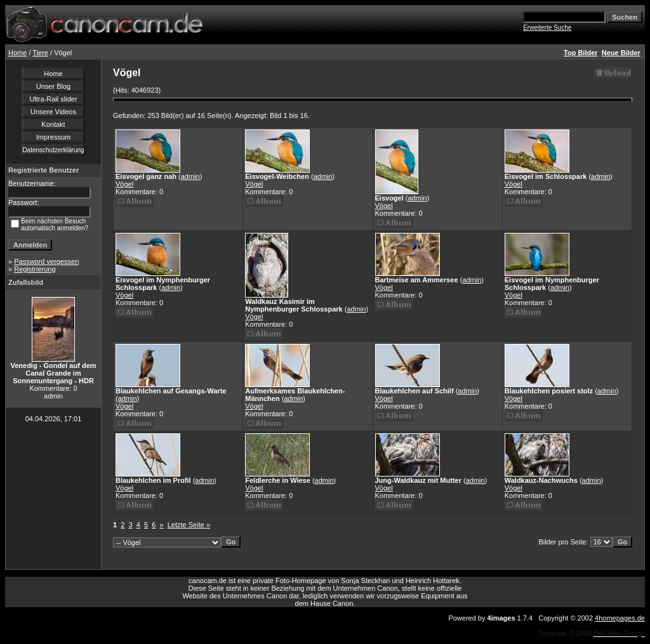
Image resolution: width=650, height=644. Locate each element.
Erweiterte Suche (547, 28)
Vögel (124, 184)
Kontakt (53, 124)
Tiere (40, 53)
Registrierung (35, 269)
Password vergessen (46, 261)
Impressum (53, 137)
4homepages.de (620, 618)
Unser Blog (53, 86)
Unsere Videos (53, 112)
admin (190, 176)
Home (17, 53)
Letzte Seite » (189, 525)
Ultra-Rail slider (53, 99)
